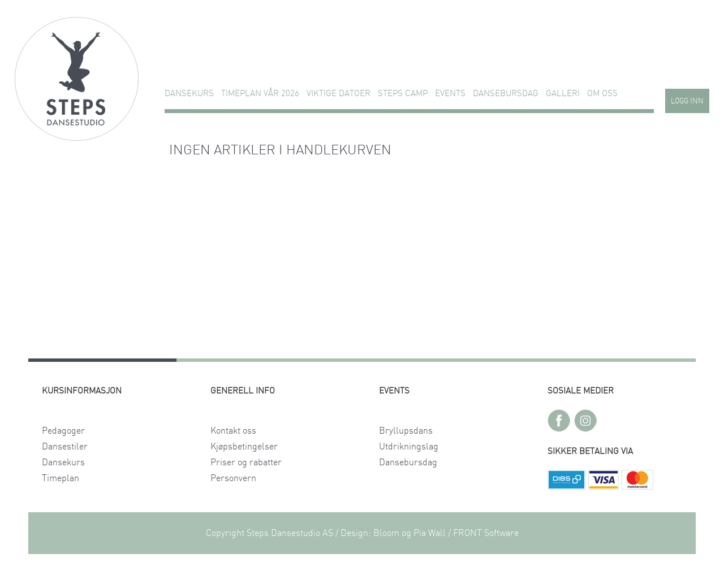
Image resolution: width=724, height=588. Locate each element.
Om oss (602, 94)
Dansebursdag (506, 94)
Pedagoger (63, 431)
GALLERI (563, 94)
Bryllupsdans (406, 431)
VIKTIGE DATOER (339, 94)
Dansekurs (189, 94)
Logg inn (687, 101)
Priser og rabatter (246, 462)
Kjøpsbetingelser (244, 447)
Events (450, 94)
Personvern (233, 478)
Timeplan (61, 478)
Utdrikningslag (409, 447)
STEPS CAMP (403, 94)
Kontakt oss (233, 431)
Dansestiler (65, 447)
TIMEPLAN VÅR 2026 (260, 94)
